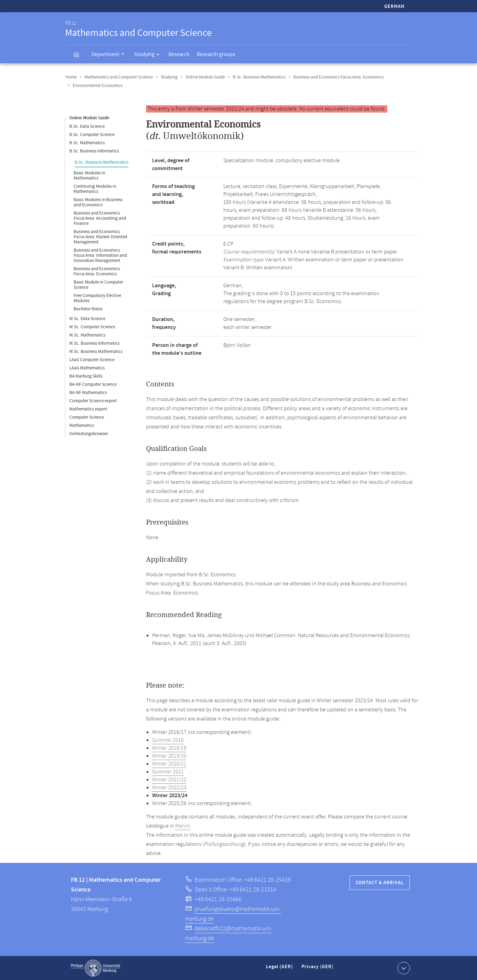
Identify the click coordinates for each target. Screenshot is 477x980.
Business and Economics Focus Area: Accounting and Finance (100, 218)
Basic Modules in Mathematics (89, 175)
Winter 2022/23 (169, 787)
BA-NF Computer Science (93, 384)
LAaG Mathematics (87, 368)
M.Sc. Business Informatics (94, 343)
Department (110, 55)
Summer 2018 (168, 740)
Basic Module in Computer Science (98, 284)
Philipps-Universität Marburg (96, 968)
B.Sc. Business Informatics (94, 151)
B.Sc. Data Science (87, 126)
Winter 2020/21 (169, 764)
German (394, 7)
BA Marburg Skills (86, 376)
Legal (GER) (280, 969)
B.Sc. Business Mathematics (256, 77)
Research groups (216, 54)
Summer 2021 (168, 772)
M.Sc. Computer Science (92, 327)
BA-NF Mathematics (88, 392)
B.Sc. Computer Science (92, 134)
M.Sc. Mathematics (87, 335)
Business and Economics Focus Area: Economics (335, 77)
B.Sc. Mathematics (87, 143)
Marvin (183, 826)
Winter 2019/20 (169, 756)
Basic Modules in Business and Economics (98, 202)
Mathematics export (88, 409)
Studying (149, 55)
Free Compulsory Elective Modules (97, 298)
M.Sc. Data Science (87, 318)
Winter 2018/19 (169, 748)
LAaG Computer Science (92, 359)
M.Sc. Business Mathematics (96, 351)
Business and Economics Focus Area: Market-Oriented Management (100, 237)
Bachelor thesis (88, 309)
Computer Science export (93, 401)
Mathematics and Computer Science (118, 77)
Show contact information (403, 968)
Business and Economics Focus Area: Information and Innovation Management (100, 255)
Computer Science (87, 417)
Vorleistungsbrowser (89, 433)
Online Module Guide (203, 77)
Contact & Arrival (380, 882)
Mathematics (82, 425)
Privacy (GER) (318, 969)
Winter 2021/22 (169, 779)
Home (71, 77)
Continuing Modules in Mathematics (95, 189)
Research (179, 54)
